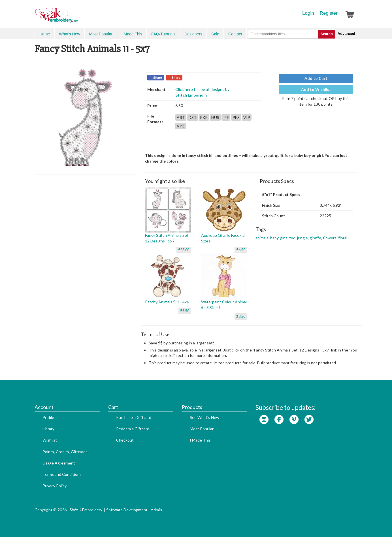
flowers (330, 238)
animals (262, 238)
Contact (235, 34)
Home (45, 34)
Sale (215, 34)
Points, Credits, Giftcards (65, 452)
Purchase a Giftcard (134, 417)
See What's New (204, 417)
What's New (69, 34)
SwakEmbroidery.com (77, 17)
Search (326, 34)
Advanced (346, 34)
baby (274, 238)
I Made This (132, 34)
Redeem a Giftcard (133, 429)
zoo (292, 238)
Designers (193, 34)
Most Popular (101, 34)
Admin (156, 510)
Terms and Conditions (62, 474)
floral (343, 238)
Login (308, 13)
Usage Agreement (59, 463)
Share (158, 78)
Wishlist (50, 440)
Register (329, 13)
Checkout (125, 440)
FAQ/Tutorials (163, 34)
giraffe (315, 238)
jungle (302, 238)
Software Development (127, 510)
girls (284, 238)
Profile (48, 417)
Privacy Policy (55, 486)
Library (48, 429)
